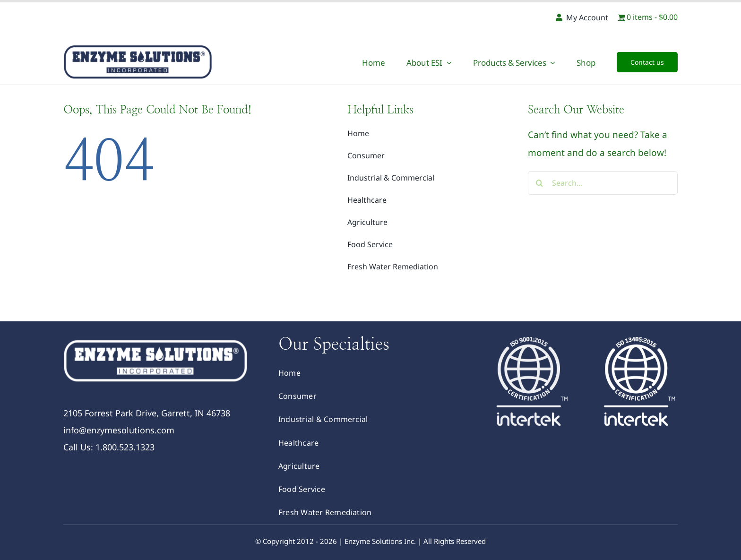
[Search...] (603, 183)
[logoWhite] (155, 340)
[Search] (540, 183)
